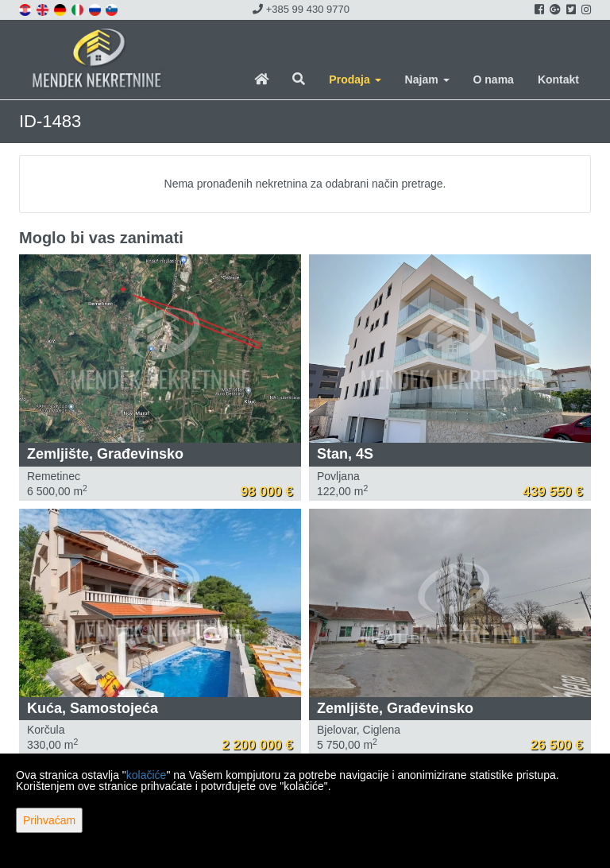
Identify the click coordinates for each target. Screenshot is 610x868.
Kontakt (558, 79)
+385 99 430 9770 (301, 9)
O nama (494, 79)
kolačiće (147, 775)
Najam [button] (427, 79)
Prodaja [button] (355, 79)
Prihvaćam (49, 820)
